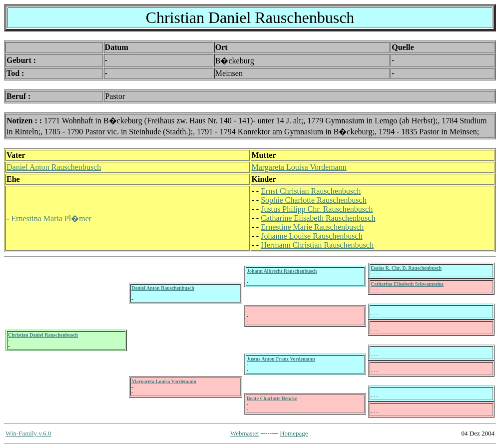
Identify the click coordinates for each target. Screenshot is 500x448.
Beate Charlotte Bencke (272, 398)
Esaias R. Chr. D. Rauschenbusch (406, 268)
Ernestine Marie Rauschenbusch (312, 227)
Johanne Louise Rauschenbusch (312, 236)
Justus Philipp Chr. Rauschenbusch (317, 209)
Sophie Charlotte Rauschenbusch (314, 200)
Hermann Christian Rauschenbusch (317, 245)
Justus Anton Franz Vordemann (281, 359)
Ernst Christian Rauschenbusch (311, 191)
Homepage (294, 433)
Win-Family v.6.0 (28, 433)
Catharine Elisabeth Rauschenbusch (318, 218)
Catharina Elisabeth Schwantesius (407, 284)
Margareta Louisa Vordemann (299, 167)
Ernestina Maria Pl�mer (51, 219)
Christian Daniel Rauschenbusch (43, 335)
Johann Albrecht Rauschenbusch (282, 271)
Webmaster (245, 433)
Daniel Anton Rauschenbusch (54, 167)
